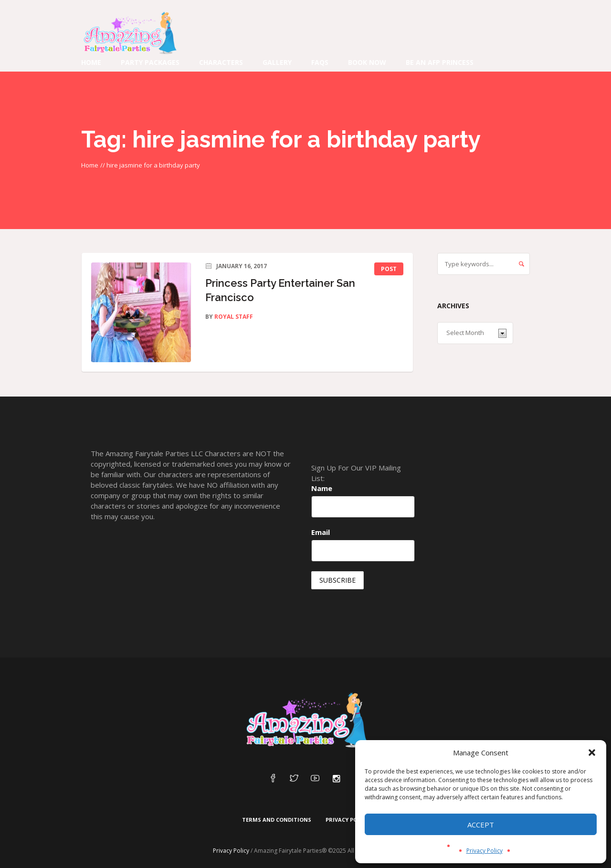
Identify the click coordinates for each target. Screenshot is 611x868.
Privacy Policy (485, 851)
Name (322, 488)
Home (90, 165)
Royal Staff (234, 317)
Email (321, 532)
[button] (592, 753)
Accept (481, 825)
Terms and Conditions (277, 820)
